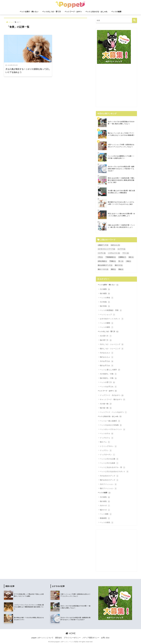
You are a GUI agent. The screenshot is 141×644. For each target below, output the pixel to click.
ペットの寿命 (107, 298)
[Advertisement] (116, 86)
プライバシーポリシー (72, 638)
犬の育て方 (106, 336)
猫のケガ (105, 510)
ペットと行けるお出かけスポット (114, 472)
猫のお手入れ (107, 366)
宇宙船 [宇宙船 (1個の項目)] (113, 261)
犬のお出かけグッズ (109, 476)
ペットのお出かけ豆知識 (111, 425)
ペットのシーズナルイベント (113, 429)
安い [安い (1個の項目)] (121, 261)
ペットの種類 (107, 323)
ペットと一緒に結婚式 (110, 421)
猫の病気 (105, 501)
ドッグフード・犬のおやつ (112, 395)
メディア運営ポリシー (91, 638)
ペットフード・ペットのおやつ (114, 412)
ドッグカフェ (107, 438)
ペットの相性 (107, 327)
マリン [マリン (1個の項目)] (126, 253)
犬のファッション (108, 484)
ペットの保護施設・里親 (111, 310)
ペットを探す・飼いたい (29, 12)
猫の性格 (105, 306)
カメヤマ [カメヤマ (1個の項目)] (121, 249)
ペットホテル (107, 434)
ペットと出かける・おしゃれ (96, 12)
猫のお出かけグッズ (109, 480)
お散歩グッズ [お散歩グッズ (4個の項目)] (103, 245)
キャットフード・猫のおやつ (113, 400)
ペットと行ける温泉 (109, 463)
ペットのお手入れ (108, 387)
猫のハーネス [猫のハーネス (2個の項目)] (103, 269)
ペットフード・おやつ (73, 12)
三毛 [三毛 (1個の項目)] (100, 257)
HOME (71, 633)
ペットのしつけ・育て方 (51, 12)
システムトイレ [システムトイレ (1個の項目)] (114, 253)
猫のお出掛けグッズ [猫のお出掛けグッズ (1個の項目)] (105, 265)
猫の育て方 (106, 340)
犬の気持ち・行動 (108, 374)
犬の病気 (105, 497)
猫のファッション (108, 489)
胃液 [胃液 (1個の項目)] (113, 269)
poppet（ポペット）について (42, 638)
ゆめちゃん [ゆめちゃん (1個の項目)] (115, 245)
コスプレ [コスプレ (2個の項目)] (102, 253)
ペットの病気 (107, 523)
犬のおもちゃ (107, 353)
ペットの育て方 (108, 382)
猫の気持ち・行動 (108, 378)
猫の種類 (105, 294)
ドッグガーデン (108, 455)
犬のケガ (105, 506)
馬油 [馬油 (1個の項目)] (121, 269)
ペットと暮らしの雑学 (110, 370)
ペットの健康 (116, 12)
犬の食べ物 (106, 404)
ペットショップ (108, 315)
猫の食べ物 (106, 408)
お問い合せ (105, 638)
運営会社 (59, 638)
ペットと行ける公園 (109, 459)
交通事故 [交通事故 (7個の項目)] (122, 257)
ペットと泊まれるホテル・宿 (113, 467)
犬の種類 (105, 289)
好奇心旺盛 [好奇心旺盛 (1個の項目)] (102, 261)
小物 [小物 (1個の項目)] (128, 261)
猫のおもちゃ (107, 357)
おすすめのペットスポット (112, 319)
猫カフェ (105, 442)
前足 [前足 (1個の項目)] (131, 257)
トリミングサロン (108, 446)
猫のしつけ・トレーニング (112, 349)
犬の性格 (105, 302)
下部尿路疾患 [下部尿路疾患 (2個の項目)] (111, 257)
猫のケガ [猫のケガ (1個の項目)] (119, 265)
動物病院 (105, 518)
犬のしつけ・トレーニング (112, 344)
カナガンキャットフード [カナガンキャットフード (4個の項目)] (106, 249)
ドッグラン (106, 451)
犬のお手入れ (107, 361)
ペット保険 (106, 514)
